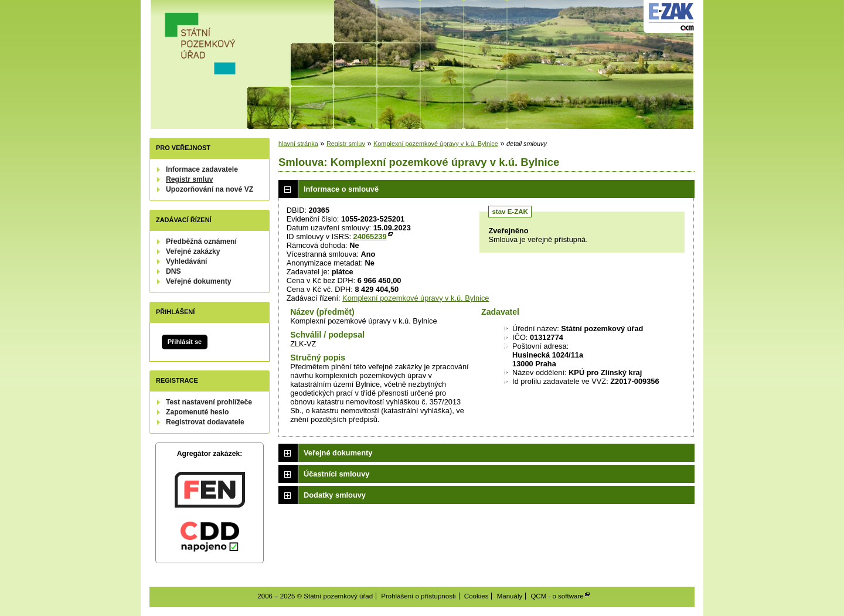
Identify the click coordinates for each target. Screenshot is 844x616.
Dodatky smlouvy (335, 495)
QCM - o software (557, 596)
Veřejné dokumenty (198, 281)
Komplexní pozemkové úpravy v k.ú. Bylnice (436, 144)
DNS (173, 271)
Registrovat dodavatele (205, 422)
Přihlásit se (185, 342)
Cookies (477, 596)
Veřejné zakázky (193, 251)
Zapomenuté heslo (197, 412)
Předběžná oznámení (201, 241)
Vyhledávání (187, 261)
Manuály (510, 596)
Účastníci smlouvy (336, 474)
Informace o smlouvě (341, 189)
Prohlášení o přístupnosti (418, 596)
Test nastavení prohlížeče (209, 402)
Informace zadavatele (202, 169)
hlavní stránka (298, 144)
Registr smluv (189, 179)
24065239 (370, 236)
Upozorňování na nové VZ (210, 189)
